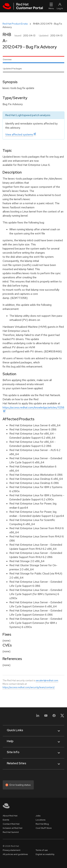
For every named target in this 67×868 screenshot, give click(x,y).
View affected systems (19, 135)
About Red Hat (10, 816)
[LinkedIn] (38, 717)
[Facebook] (54, 717)
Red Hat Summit (11, 832)
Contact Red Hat (11, 824)
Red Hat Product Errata (15, 24)
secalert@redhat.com (47, 680)
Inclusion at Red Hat (13, 828)
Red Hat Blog (42, 824)
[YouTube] (46, 717)
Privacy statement (12, 850)
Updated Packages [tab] (12, 69)
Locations (40, 820)
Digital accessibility (45, 854)
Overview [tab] (7, 60)
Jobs (38, 816)
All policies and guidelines (15, 854)
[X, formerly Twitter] (62, 717)
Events (6, 820)
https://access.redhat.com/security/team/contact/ (29, 687)
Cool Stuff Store (44, 828)
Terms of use (42, 850)
